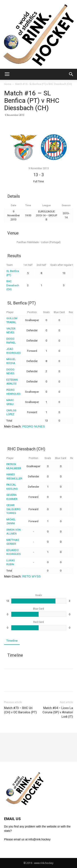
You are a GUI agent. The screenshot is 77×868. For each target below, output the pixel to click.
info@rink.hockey (39, 839)
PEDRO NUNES (33, 426)
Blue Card (59, 312)
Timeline (12, 641)
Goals (46, 312)
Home (8, 84)
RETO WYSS (31, 576)
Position (32, 312)
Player (10, 312)
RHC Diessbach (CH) (13, 285)
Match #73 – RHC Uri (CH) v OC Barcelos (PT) (20, 710)
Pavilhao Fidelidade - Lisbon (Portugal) (39, 242)
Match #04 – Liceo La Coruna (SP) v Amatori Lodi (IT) (58, 712)
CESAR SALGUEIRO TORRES (13, 509)
